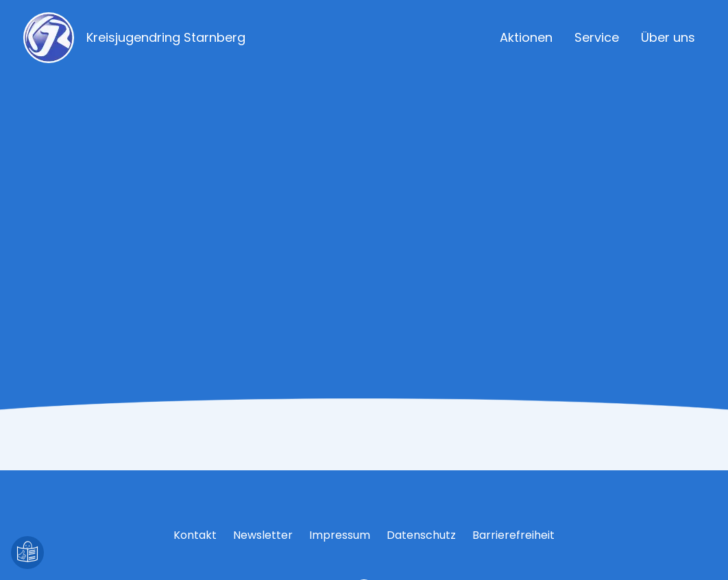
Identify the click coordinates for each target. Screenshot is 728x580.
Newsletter (263, 535)
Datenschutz (421, 535)
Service (597, 37)
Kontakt (195, 535)
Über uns (668, 37)
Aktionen (526, 37)
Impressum (340, 535)
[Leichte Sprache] (27, 553)
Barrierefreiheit (513, 535)
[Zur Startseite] (156, 38)
